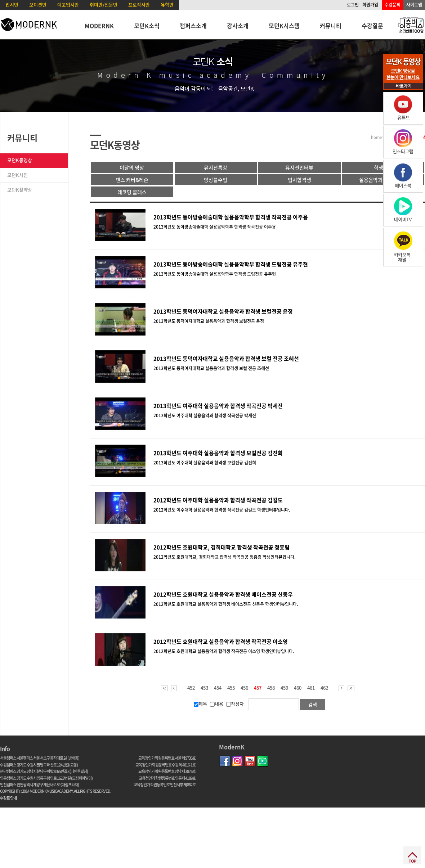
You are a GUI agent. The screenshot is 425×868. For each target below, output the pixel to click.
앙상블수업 (216, 180)
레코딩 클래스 (132, 192)
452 (191, 688)
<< (164, 688)
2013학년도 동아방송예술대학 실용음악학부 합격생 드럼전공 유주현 (231, 264)
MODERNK (99, 26)
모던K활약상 (20, 190)
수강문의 (393, 5)
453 (204, 688)
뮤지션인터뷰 (299, 167)
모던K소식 (147, 26)
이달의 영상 (132, 167)
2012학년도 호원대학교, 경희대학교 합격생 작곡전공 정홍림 (222, 547)
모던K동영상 (20, 160)
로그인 (353, 5)
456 (244, 688)
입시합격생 (299, 180)
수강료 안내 (8, 798)
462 (324, 688)
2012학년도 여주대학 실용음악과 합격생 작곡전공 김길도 (218, 500)
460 (298, 688)
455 (231, 688)
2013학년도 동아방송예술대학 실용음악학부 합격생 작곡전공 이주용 (231, 217)
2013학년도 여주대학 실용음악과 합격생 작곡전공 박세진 (218, 406)
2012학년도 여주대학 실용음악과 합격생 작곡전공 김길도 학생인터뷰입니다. (222, 510)
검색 (313, 704)
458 (271, 688)
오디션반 (38, 5)
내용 (217, 704)
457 (258, 688)
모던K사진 (17, 175)
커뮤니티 (331, 26)
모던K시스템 (284, 26)
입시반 (12, 5)
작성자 (235, 704)
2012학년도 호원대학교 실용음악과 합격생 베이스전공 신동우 (223, 594)
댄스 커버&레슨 (132, 180)
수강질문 (372, 26)
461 (311, 688)
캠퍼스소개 (193, 26)
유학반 (167, 5)
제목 (200, 704)
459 (284, 688)
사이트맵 (414, 5)
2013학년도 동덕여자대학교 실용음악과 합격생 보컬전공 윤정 (223, 311)
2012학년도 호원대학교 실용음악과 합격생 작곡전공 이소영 (221, 642)
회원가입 (370, 5)
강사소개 (238, 26)
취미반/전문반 (104, 5)
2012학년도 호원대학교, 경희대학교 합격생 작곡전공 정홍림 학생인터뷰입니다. (225, 557)
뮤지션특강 (216, 167)
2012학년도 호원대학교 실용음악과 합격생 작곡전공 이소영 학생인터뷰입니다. (224, 651)
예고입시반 (68, 5)
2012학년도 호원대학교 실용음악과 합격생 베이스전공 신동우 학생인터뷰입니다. (226, 604)
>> (351, 688)
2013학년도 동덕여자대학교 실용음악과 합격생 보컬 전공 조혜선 (226, 359)
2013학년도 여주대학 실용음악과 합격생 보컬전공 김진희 (218, 453)
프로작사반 (139, 5)
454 (218, 688)
